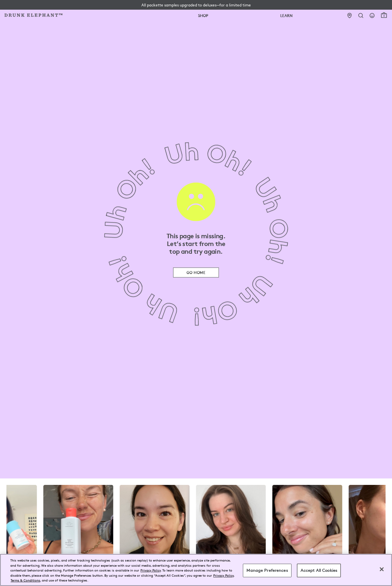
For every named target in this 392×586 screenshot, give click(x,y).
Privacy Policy (151, 570)
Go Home (196, 272)
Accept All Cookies (319, 570)
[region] (196, 570)
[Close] (382, 569)
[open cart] (384, 15)
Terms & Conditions (25, 580)
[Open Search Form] (361, 16)
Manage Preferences (267, 570)
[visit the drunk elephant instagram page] (196, 520)
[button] (196, 5)
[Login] (372, 16)
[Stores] (350, 16)
